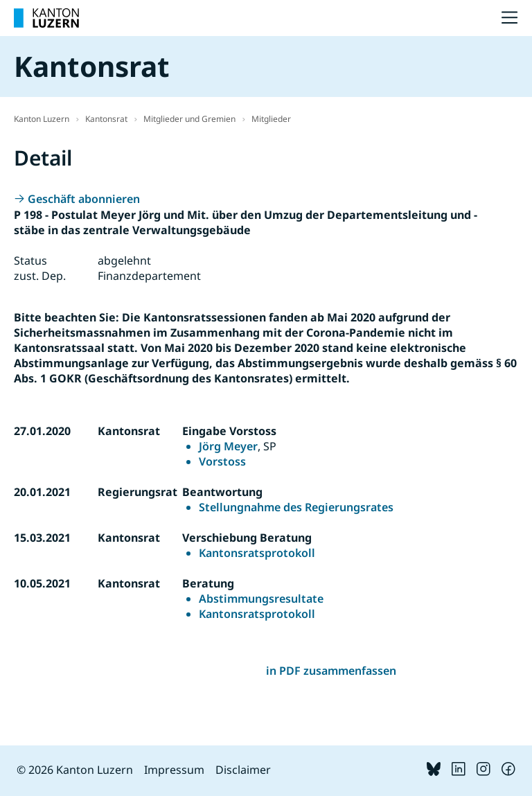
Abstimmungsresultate (261, 599)
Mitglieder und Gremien (189, 119)
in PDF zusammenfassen (331, 671)
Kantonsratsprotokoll (257, 553)
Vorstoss (222, 461)
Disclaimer (243, 770)
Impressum (174, 770)
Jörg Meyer (228, 446)
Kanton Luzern (42, 119)
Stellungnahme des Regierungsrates (296, 507)
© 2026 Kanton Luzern (75, 770)
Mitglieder (271, 119)
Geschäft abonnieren (84, 199)
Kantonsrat (106, 119)
